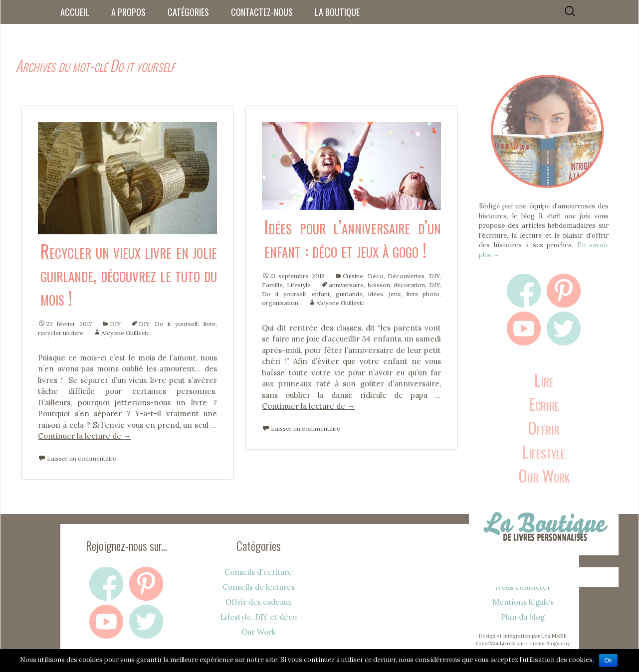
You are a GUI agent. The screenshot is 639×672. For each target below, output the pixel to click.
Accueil (75, 12)
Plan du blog (523, 617)
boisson (379, 285)
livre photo (423, 294)
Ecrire (544, 404)
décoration (409, 285)
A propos (128, 12)
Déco (376, 276)
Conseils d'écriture (258, 572)
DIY (115, 324)
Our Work (544, 475)
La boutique (337, 12)
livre (210, 324)
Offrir (544, 427)
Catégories (188, 12)
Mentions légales (523, 602)
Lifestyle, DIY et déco (258, 617)
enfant (321, 294)
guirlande (349, 294)
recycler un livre (61, 333)
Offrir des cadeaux (259, 602)
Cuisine (353, 276)
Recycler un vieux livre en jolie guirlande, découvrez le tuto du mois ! (129, 274)
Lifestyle (299, 285)
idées (376, 294)
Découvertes (406, 276)
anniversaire (346, 285)
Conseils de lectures (259, 587)
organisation (280, 303)
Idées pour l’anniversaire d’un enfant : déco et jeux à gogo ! (353, 238)
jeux (395, 294)
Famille (272, 285)
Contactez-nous (262, 12)
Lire (544, 380)
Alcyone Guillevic (125, 333)
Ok (608, 661)
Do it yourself (176, 324)
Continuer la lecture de (84, 436)
